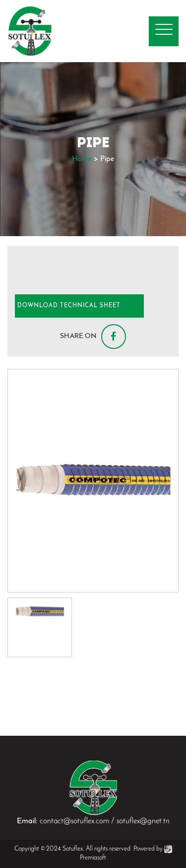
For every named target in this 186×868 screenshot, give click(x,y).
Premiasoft (93, 858)
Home (82, 159)
